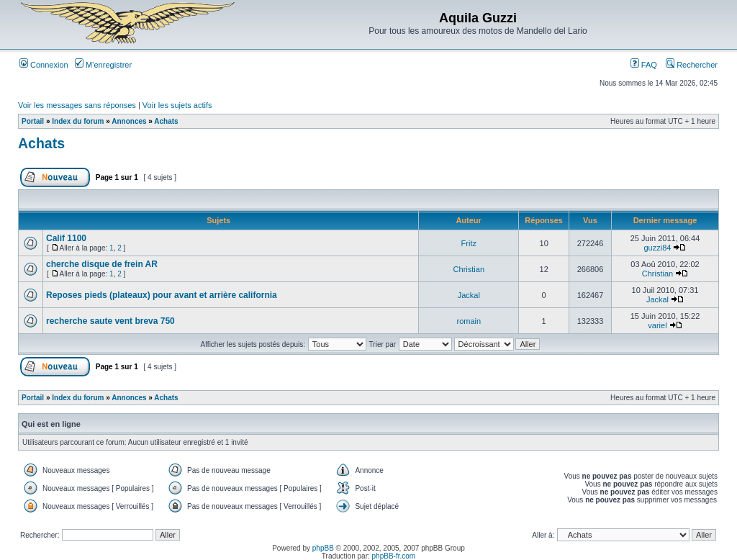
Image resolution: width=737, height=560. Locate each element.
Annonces (129, 121)
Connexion (44, 65)
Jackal (469, 295)
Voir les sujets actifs (177, 105)
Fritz (469, 243)
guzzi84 (658, 248)
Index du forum (78, 121)
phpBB (323, 548)
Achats (166, 121)
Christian (469, 269)
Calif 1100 (66, 238)
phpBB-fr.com (394, 556)
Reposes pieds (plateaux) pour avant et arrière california (162, 295)
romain (469, 321)
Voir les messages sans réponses (77, 105)
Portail (33, 121)
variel (657, 325)
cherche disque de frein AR (102, 264)
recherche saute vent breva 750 (110, 321)
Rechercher (692, 65)
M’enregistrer (103, 65)
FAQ (644, 65)
